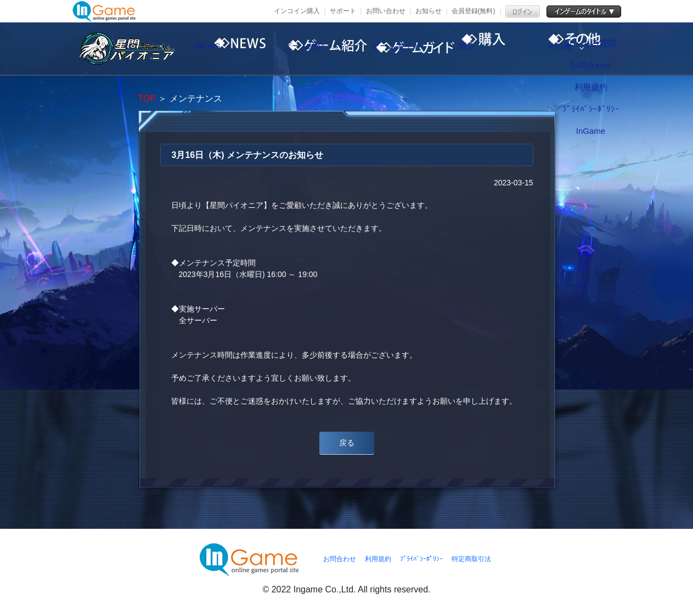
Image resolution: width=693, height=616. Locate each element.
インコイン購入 (297, 11)
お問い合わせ (386, 11)
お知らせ (429, 11)
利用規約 (378, 559)
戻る (347, 443)
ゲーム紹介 (322, 49)
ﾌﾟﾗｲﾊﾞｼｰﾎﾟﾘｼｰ (421, 559)
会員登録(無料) (474, 11)
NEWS (229, 49)
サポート (343, 11)
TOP (147, 98)
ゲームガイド (415, 49)
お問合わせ (340, 559)
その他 (602, 49)
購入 (509, 49)
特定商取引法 (471, 559)
